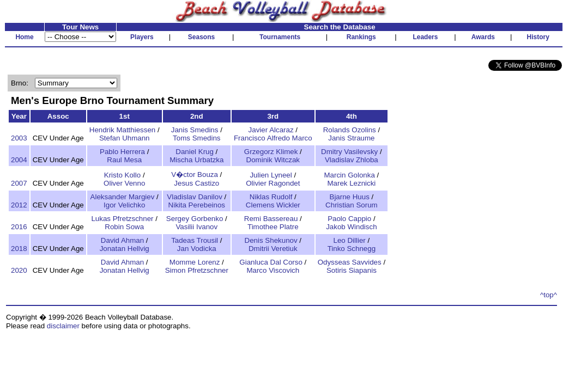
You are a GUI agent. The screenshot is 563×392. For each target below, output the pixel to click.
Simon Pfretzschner (197, 270)
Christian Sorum (352, 205)
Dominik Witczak (273, 160)
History (538, 37)
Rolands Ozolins (350, 130)
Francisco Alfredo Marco (273, 138)
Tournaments (280, 37)
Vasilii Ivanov (196, 227)
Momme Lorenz (195, 262)
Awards (483, 37)
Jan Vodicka (197, 249)
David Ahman (122, 240)
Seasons (201, 37)
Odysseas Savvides (350, 262)
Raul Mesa (124, 160)
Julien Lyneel (271, 175)
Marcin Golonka (350, 175)
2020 (19, 270)
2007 (19, 183)
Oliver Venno (124, 183)
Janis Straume (351, 138)
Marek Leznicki (351, 183)
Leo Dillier (350, 240)
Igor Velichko (124, 205)
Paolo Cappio (349, 219)
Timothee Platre (273, 227)
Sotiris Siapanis (352, 270)
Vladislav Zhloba (352, 160)
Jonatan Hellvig (125, 249)
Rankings (361, 37)
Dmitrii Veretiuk (273, 249)
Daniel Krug (195, 152)
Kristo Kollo (122, 175)
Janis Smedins (195, 130)
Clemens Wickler (273, 205)
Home (24, 37)
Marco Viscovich (273, 270)
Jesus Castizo (196, 183)
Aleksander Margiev (123, 197)
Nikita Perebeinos (197, 205)
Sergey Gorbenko (195, 219)
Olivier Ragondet (273, 183)
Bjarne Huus (350, 197)
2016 (19, 227)
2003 (19, 138)
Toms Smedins (196, 138)
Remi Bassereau (271, 219)
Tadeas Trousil (195, 240)
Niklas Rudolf (271, 197)
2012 (19, 205)
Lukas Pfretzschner (122, 219)
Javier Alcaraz (271, 130)
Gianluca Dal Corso (271, 262)
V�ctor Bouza (195, 174)
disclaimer (63, 326)
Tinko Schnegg (352, 249)
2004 (19, 160)
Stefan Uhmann (125, 138)
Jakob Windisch (351, 227)
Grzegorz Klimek (271, 152)
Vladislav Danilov (195, 197)
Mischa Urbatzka (196, 160)
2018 (19, 249)
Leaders (425, 37)
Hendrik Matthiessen (123, 130)
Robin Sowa (124, 227)
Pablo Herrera (122, 152)
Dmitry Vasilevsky (349, 152)
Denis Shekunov (271, 240)
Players (142, 37)
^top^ (549, 295)
